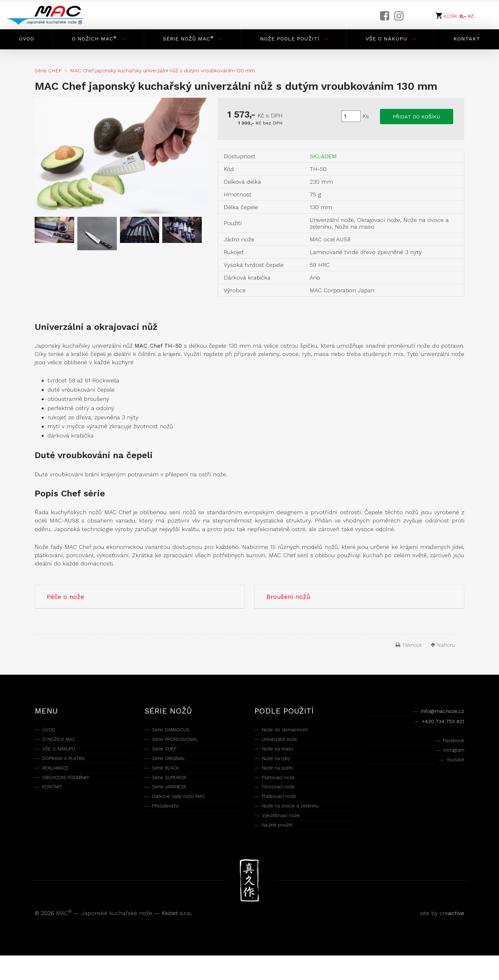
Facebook (451, 746)
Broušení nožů (288, 597)
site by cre (442, 937)
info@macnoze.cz (438, 712)
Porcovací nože (283, 801)
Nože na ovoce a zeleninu (297, 825)
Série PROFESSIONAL (180, 742)
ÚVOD (50, 731)
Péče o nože (65, 597)
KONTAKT (55, 801)
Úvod (26, 39)
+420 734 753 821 (438, 725)
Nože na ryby (280, 766)
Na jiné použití (281, 848)
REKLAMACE (59, 778)
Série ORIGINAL (172, 766)
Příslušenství (169, 825)
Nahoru (443, 645)
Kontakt (467, 39)
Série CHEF (167, 754)
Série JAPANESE (174, 801)
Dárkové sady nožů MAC (185, 813)
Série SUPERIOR (173, 789)
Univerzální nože (284, 742)
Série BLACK (168, 778)
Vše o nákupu (387, 39)
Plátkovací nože (283, 813)
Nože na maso (282, 754)
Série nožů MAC (188, 38)
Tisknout (409, 645)
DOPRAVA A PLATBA (68, 766)
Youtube (453, 770)
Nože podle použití (290, 39)
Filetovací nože (282, 789)
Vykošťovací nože (286, 837)
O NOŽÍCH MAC (63, 742)
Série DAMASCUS (175, 731)
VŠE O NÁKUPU (63, 754)
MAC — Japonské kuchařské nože (105, 937)
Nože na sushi (281, 778)
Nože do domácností (291, 731)
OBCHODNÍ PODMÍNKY (72, 789)
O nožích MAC (94, 38)
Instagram (450, 758)
